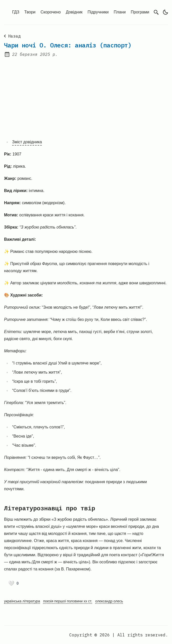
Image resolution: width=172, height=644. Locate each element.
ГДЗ (16, 12)
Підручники (98, 12)
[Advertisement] (86, 95)
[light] (165, 12)
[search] (156, 12)
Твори (30, 12)
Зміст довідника (27, 142)
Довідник (74, 12)
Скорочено (51, 12)
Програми (140, 12)
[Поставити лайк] (13, 583)
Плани (120, 12)
